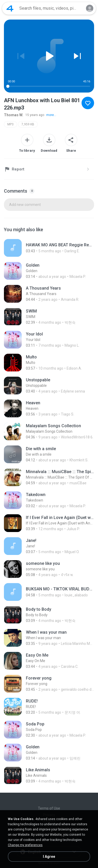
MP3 (10, 124)
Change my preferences (25, 845)
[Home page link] (10, 8)
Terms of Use (49, 808)
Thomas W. (14, 115)
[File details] (49, 248)
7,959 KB (28, 124)
